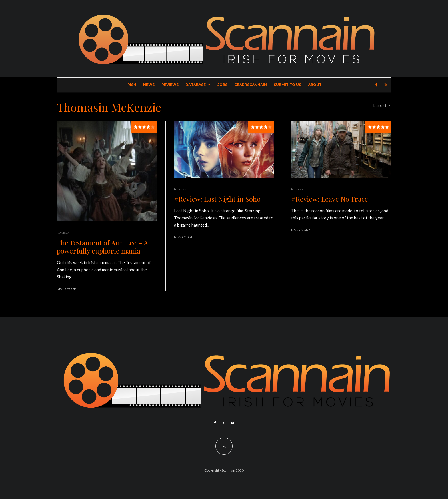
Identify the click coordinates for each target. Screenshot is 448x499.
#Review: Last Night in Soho (217, 199)
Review (63, 233)
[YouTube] (233, 423)
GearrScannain (251, 85)
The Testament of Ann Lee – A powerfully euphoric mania (102, 247)
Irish (131, 85)
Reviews (170, 85)
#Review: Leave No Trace (330, 199)
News (149, 85)
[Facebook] (376, 85)
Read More (66, 289)
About (315, 85)
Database (196, 85)
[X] (386, 85)
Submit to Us (287, 85)
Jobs (222, 85)
